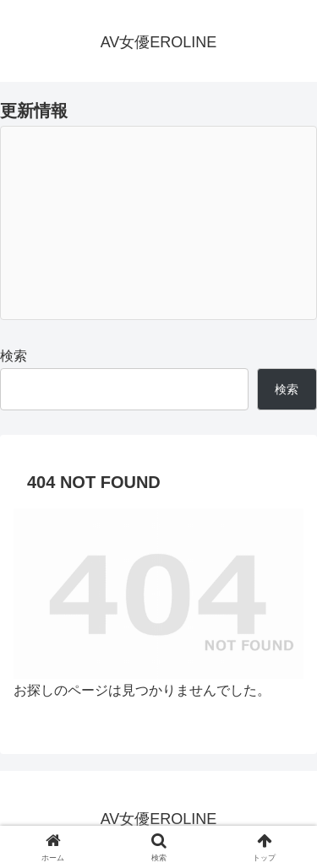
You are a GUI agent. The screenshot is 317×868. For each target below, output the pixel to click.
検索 (14, 356)
